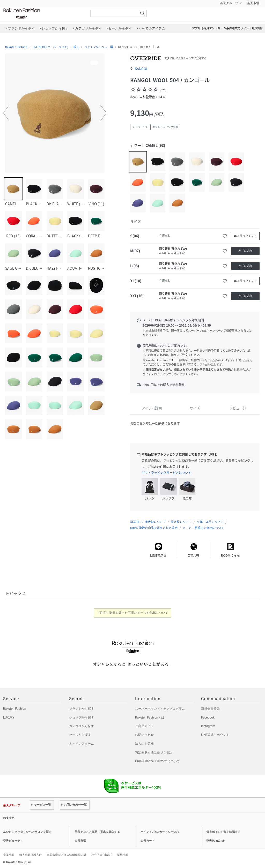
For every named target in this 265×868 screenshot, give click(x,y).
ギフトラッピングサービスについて (166, 473)
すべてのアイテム (82, 744)
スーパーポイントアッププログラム (160, 709)
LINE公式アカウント (215, 735)
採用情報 (123, 855)
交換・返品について (210, 522)
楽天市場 (253, 3)
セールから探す (80, 735)
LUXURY (9, 718)
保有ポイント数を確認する (223, 832)
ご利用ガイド (144, 726)
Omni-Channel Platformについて (157, 761)
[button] (6, 113)
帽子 (76, 47)
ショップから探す (82, 718)
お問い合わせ (144, 735)
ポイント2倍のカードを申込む (160, 832)
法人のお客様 (144, 744)
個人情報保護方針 (31, 855)
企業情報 (9, 855)
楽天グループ (229, 3)
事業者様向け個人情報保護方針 (67, 855)
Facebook (208, 718)
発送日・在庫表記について (148, 522)
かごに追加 (245, 251)
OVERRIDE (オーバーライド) (50, 47)
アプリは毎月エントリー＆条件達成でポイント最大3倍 (227, 28)
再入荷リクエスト (245, 236)
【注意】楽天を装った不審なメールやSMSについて (133, 613)
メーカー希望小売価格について (203, 528)
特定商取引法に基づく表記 (154, 752)
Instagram (208, 726)
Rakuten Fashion (43, 14)
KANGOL (141, 69)
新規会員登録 (210, 709)
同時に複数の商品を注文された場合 (154, 528)
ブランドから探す (82, 709)
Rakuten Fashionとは (150, 718)
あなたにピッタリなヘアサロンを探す (27, 832)
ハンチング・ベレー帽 (99, 47)
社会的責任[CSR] (102, 855)
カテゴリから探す (82, 726)
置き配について (181, 522)
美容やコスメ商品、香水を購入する (97, 832)
